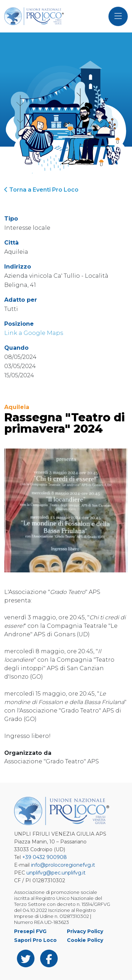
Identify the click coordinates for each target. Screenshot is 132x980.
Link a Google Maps (34, 333)
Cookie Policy (85, 940)
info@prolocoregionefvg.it (63, 865)
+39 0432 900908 (45, 857)
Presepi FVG (30, 931)
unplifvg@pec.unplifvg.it (56, 873)
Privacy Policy (85, 931)
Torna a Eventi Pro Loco (41, 190)
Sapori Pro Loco (35, 940)
